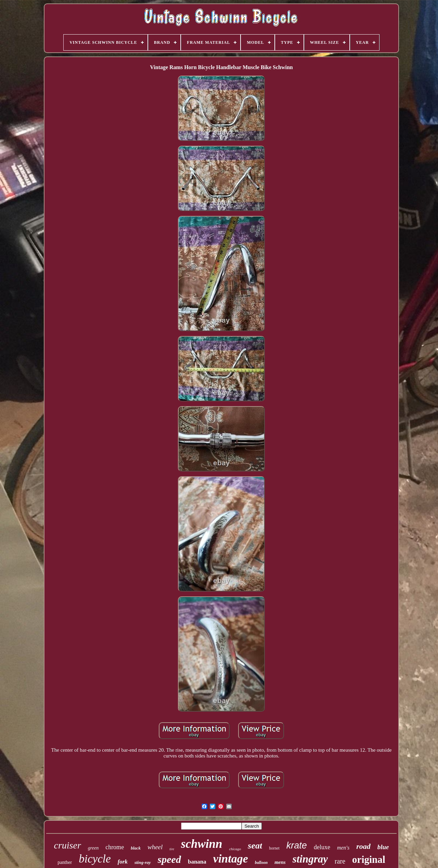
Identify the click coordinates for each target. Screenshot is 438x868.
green (93, 848)
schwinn (202, 844)
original (369, 859)
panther (65, 862)
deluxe (322, 847)
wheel (155, 847)
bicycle (95, 859)
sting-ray (143, 862)
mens (280, 862)
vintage (231, 859)
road (363, 846)
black (136, 848)
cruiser (67, 845)
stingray (310, 859)
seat (255, 846)
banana (197, 862)
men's (343, 848)
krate (297, 845)
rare (340, 861)
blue (383, 847)
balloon (261, 863)
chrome (115, 847)
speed (169, 859)
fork (123, 862)
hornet (274, 848)
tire (172, 849)
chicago (235, 849)
